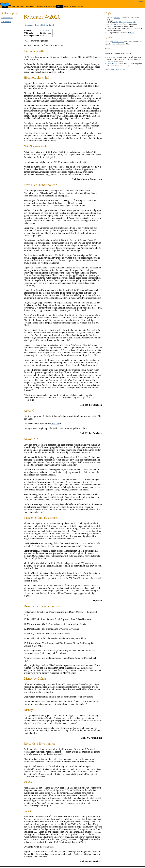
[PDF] (27, 41)
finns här (56, 424)
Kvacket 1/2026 (118, 42)
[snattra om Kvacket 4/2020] (115, 70)
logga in (141, 1)
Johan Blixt (44, 30)
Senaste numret (7, 18)
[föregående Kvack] (33, 25)
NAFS (50, 6)
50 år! (132, 33)
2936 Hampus (113, 64)
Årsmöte (117, 18)
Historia (73, 6)
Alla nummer (6, 22)
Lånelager (39, 6)
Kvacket (60, 6)
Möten (67, 6)
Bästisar (80, 6)
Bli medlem (21, 6)
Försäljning (30, 6)
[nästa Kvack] (49, 25)
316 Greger (112, 57)
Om (14, 6)
